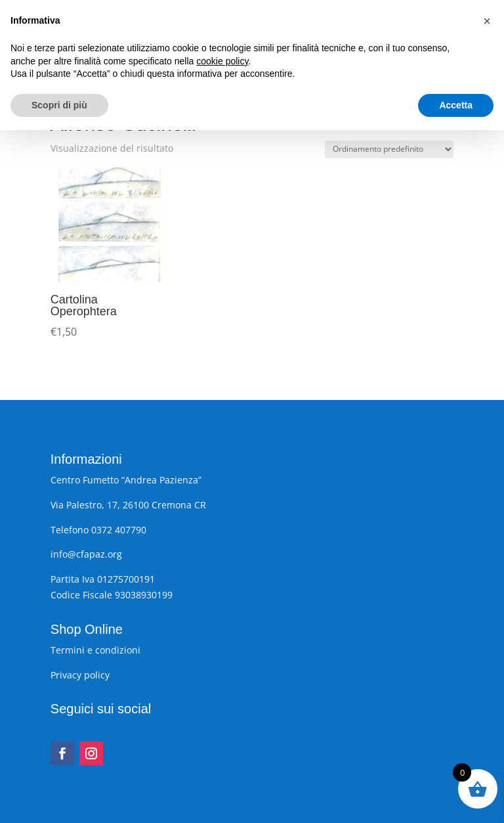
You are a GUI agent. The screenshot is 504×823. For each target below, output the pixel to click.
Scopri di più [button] (59, 797)
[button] (487, 714)
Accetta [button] (456, 797)
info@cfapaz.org (86, 554)
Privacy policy (80, 675)
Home (63, 97)
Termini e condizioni (95, 650)
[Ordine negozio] (389, 149)
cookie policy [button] (222, 753)
